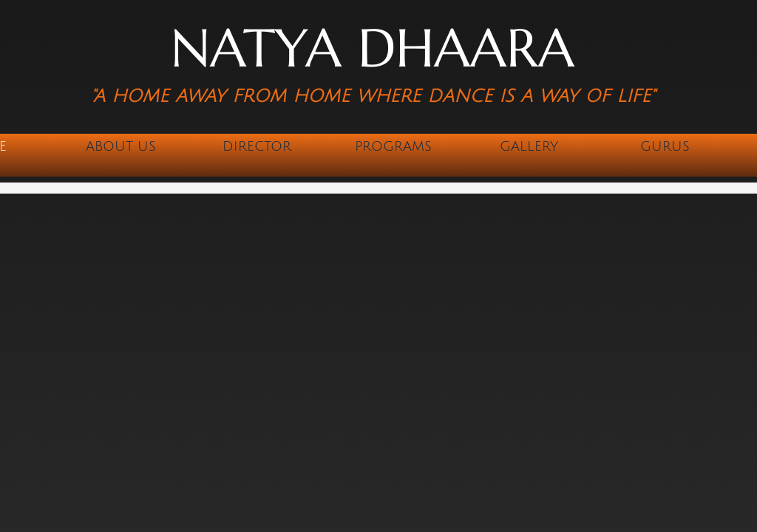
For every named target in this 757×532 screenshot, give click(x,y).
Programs (393, 146)
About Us (121, 146)
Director (257, 146)
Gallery (529, 146)
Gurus (665, 146)
